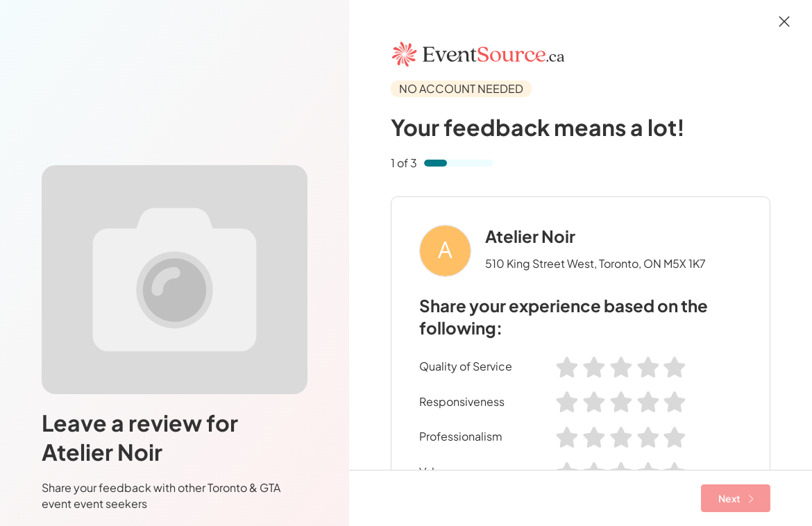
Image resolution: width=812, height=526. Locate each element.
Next (736, 498)
